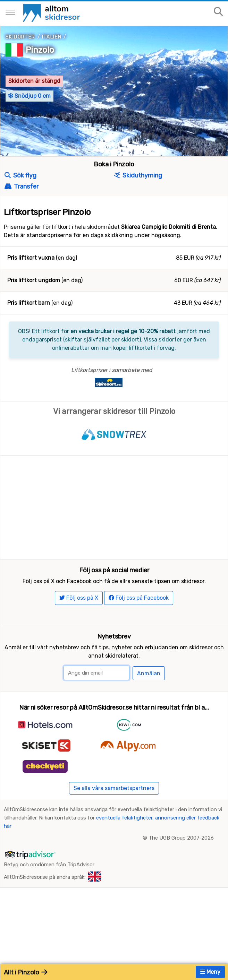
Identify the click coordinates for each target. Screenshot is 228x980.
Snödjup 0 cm (29, 96)
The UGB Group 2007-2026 (181, 864)
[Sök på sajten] (218, 12)
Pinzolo (40, 50)
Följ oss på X (79, 624)
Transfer (22, 187)
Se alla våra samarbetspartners (114, 814)
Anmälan (149, 699)
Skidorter (20, 37)
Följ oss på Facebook (139, 624)
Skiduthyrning (138, 175)
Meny (210, 972)
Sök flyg (20, 175)
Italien (52, 37)
